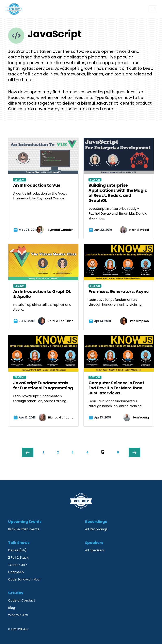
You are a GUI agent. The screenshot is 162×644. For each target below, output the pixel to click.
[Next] (134, 452)
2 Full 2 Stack (18, 558)
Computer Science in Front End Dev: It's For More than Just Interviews (116, 388)
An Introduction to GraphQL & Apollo (42, 294)
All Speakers (95, 550)
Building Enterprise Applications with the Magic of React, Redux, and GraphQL (118, 193)
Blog (12, 608)
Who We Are (18, 615)
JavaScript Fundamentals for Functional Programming (43, 385)
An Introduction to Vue (37, 185)
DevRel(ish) (17, 550)
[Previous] (28, 452)
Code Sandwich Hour (25, 579)
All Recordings (96, 529)
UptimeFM (16, 572)
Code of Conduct (22, 600)
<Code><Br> (18, 565)
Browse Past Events (24, 529)
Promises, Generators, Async (119, 291)
